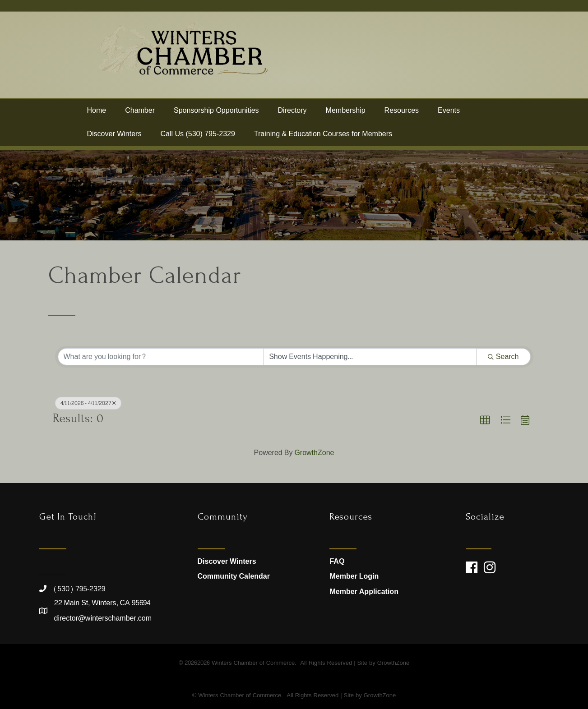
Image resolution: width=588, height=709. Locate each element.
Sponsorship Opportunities (216, 114)
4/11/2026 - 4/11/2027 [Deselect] (88, 403)
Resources (402, 114)
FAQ (337, 561)
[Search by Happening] (370, 357)
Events (449, 114)
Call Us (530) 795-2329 (197, 138)
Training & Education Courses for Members (323, 138)
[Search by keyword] (161, 357)
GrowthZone (314, 453)
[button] (485, 420)
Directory (292, 114)
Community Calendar (234, 576)
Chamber (140, 114)
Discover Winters (114, 138)
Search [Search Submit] (503, 357)
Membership (346, 114)
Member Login (354, 576)
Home (97, 114)
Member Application (364, 592)
